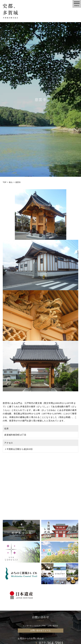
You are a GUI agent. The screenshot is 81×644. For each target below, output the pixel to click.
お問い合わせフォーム (41, 630)
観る (11, 182)
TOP (5, 182)
